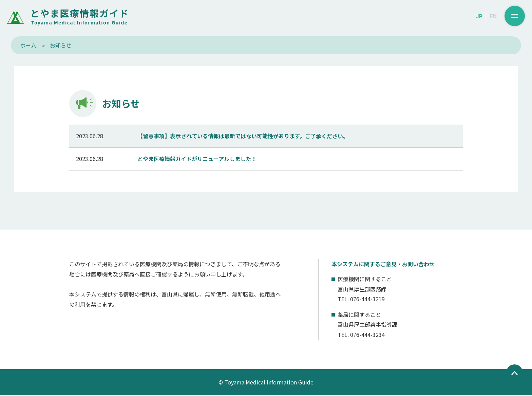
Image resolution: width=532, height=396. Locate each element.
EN (493, 16)
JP (479, 16)
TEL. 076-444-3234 (361, 335)
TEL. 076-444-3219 (361, 300)
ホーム (28, 45)
